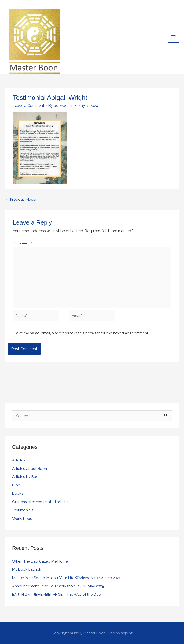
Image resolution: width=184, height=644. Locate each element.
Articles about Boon (30, 468)
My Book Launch (27, 569)
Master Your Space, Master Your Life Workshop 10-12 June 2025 (67, 578)
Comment (22, 243)
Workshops (22, 518)
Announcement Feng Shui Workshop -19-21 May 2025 (58, 586)
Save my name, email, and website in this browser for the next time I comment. (82, 333)
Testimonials (23, 510)
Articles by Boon (26, 477)
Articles (19, 460)
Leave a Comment (29, 106)
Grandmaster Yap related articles (41, 502)
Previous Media (21, 199)
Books (18, 493)
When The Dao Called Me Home (40, 561)
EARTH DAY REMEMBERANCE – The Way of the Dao (57, 594)
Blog (16, 485)
